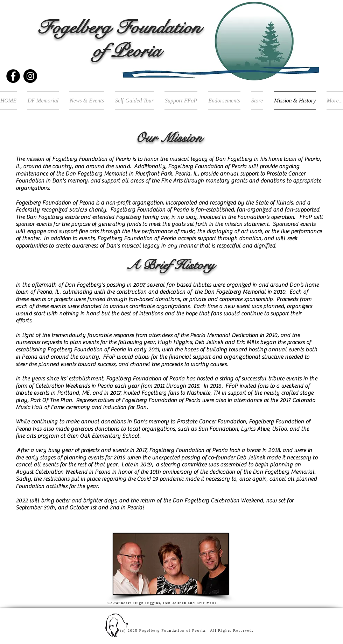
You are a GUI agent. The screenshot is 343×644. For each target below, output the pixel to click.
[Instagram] (30, 76)
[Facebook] (13, 76)
